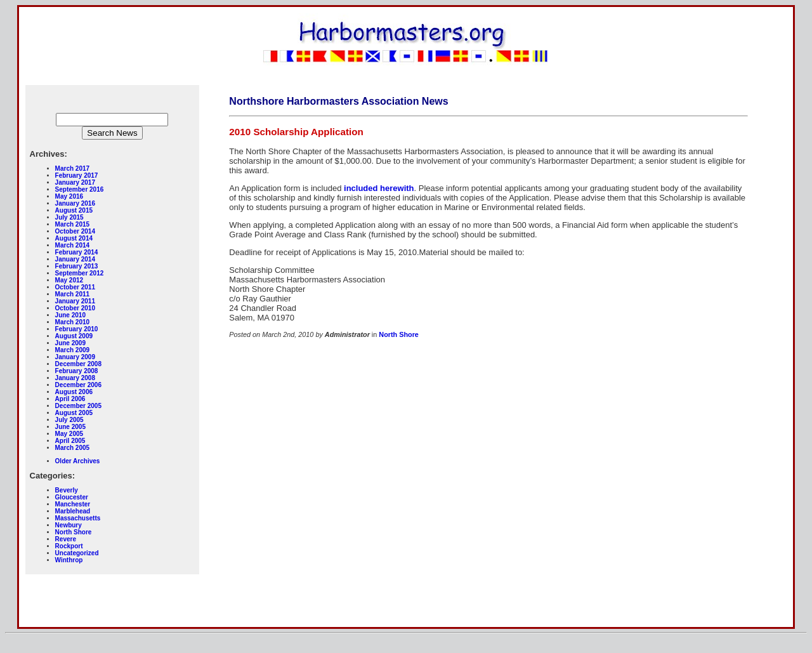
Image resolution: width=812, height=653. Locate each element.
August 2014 (74, 238)
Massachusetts (78, 518)
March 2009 (72, 350)
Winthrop (69, 560)
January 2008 (75, 378)
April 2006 (70, 399)
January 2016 (75, 203)
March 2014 (72, 245)
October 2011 (75, 287)
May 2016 (69, 196)
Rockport (69, 546)
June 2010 (70, 315)
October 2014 (75, 231)
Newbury (69, 525)
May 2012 (69, 280)
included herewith (379, 188)
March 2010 (72, 322)
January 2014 (75, 259)
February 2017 (77, 175)
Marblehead (73, 511)
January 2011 (75, 301)
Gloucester (72, 497)
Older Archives (78, 461)
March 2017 (72, 168)
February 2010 (77, 329)
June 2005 (70, 427)
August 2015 (74, 210)
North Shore (74, 532)
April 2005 (70, 441)
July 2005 (69, 420)
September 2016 (80, 189)
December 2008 (78, 364)
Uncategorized (77, 553)
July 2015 (69, 217)
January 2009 (75, 357)
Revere (66, 539)
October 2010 (75, 308)
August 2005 (74, 413)
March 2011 (72, 294)
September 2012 (80, 273)
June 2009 (70, 343)
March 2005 (72, 448)
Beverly (67, 490)
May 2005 (69, 434)
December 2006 (78, 385)
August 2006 (74, 392)
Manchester (73, 504)
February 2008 (77, 371)
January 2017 (75, 182)
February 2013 (77, 266)
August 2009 (74, 336)
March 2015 (72, 224)
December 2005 (78, 406)
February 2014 (77, 252)
